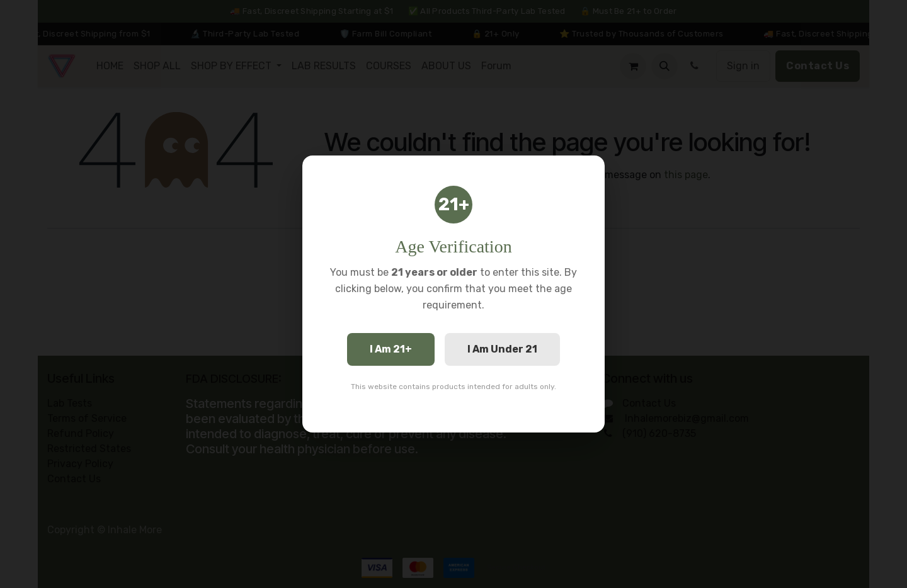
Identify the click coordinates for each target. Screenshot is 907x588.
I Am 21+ (391, 349)
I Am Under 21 (502, 349)
